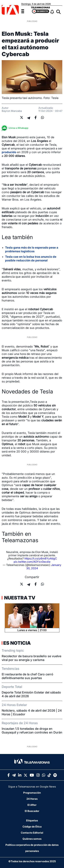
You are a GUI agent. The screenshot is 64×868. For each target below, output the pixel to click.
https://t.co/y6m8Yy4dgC (41, 558)
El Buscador (32, 811)
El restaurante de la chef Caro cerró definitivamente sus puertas (27, 676)
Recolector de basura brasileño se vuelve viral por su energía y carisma (31, 658)
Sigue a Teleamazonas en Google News (32, 787)
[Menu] (25, 11)
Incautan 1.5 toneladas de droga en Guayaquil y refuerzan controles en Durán (32, 731)
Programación (32, 793)
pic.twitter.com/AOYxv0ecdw (32, 562)
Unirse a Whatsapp (16, 128)
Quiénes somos (32, 839)
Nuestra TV (19, 598)
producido (9, 152)
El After (32, 805)
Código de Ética (32, 827)
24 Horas (32, 799)
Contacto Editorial (32, 833)
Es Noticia (17, 643)
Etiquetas (32, 820)
